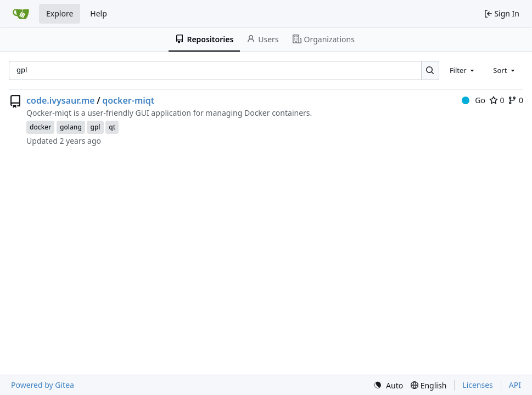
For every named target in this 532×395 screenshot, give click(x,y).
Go (474, 100)
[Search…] (430, 70)
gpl (95, 127)
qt (112, 127)
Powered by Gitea (43, 385)
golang (71, 127)
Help (99, 13)
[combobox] (463, 70)
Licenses (478, 385)
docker (40, 127)
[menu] (388, 385)
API (515, 385)
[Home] (21, 14)
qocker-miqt (128, 100)
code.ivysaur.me (61, 100)
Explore (60, 13)
